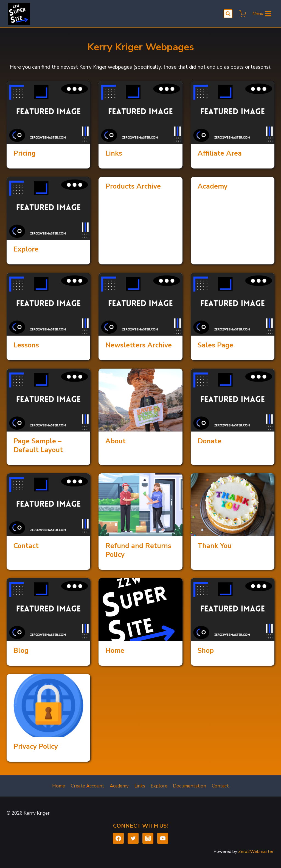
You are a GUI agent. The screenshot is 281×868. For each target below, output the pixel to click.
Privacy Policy (36, 747)
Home (115, 651)
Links (114, 153)
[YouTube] (163, 838)
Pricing (25, 153)
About (116, 441)
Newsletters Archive (139, 345)
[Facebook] (118, 838)
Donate (210, 441)
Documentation (189, 786)
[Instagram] (148, 838)
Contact (26, 546)
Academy (213, 186)
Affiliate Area (220, 153)
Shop (206, 651)
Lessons (26, 345)
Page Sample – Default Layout (38, 446)
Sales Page (215, 345)
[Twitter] (133, 838)
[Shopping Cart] (242, 14)
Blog (21, 651)
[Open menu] (262, 14)
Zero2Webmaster (256, 852)
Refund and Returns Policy (138, 550)
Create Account (88, 786)
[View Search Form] (228, 14)
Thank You (215, 546)
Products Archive (133, 186)
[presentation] (48, 112)
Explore (26, 249)
